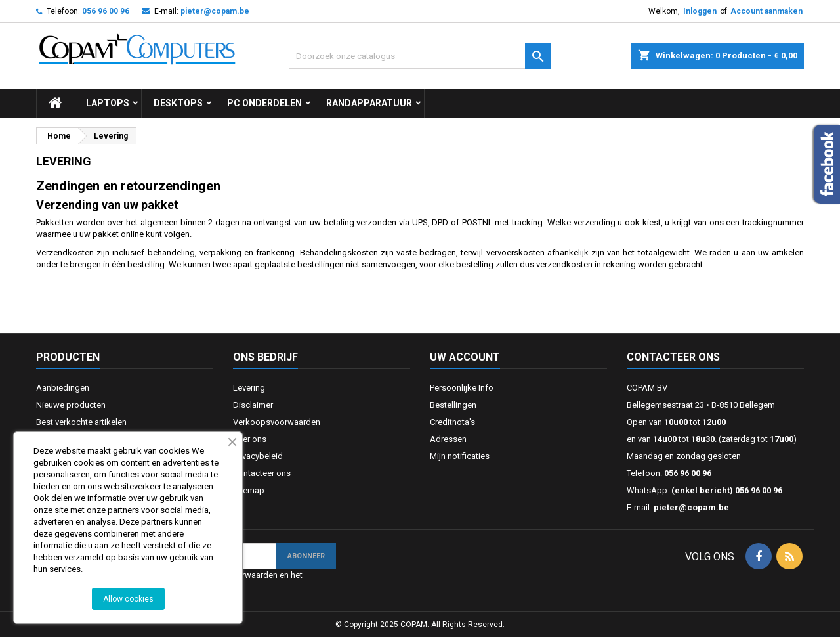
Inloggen (700, 11)
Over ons (250, 439)
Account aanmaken (766, 11)
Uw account (465, 357)
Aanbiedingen (63, 388)
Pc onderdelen (264, 103)
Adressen (448, 439)
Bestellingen (453, 405)
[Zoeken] (420, 56)
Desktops (178, 103)
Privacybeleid (258, 456)
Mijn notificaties (460, 456)
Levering (249, 388)
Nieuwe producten (71, 405)
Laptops (108, 103)
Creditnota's (452, 422)
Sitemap (249, 490)
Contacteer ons (262, 473)
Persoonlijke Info (462, 388)
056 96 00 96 (106, 11)
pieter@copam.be (215, 11)
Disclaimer (253, 405)
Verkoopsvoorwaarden (277, 422)
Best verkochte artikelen (81, 422)
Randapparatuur (369, 103)
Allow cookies (128, 599)
